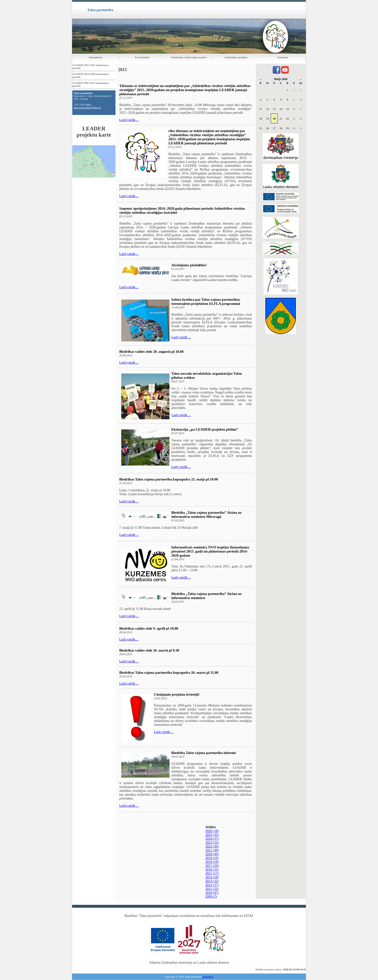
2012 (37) (212, 885)
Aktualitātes (95, 57)
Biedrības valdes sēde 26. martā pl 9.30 (149, 650)
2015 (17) (212, 873)
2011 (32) (212, 889)
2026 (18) (212, 831)
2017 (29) (212, 866)
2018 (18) (212, 862)
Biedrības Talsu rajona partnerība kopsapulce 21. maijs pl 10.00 (169, 479)
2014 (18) (212, 877)
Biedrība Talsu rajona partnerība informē (204, 753)
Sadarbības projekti (236, 57)
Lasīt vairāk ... (129, 120)
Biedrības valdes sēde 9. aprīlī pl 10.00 (149, 628)
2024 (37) (212, 839)
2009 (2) (211, 897)
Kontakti (283, 57)
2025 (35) (212, 835)
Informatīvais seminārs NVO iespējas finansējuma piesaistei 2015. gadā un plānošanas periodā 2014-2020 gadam (210, 551)
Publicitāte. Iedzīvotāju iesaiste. (189, 57)
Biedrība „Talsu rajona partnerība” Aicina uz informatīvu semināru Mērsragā (207, 515)
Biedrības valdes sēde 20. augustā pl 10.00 (152, 352)
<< (260, 80)
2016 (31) (212, 870)
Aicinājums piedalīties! (189, 265)
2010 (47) (212, 893)
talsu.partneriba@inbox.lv (87, 107)
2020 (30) (212, 854)
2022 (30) (212, 846)
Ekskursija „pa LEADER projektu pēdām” (205, 429)
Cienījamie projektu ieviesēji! (177, 694)
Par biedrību (142, 57)
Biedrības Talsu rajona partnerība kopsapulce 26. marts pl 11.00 (169, 673)
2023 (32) (212, 843)
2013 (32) (212, 881)
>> (301, 80)
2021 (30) (212, 850)
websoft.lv (208, 977)
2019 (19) (212, 858)
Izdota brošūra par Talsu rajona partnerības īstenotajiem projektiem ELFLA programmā (206, 302)
